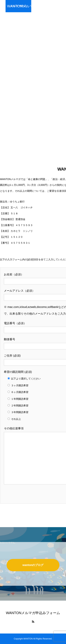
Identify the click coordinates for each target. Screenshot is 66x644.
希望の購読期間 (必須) (18, 372)
